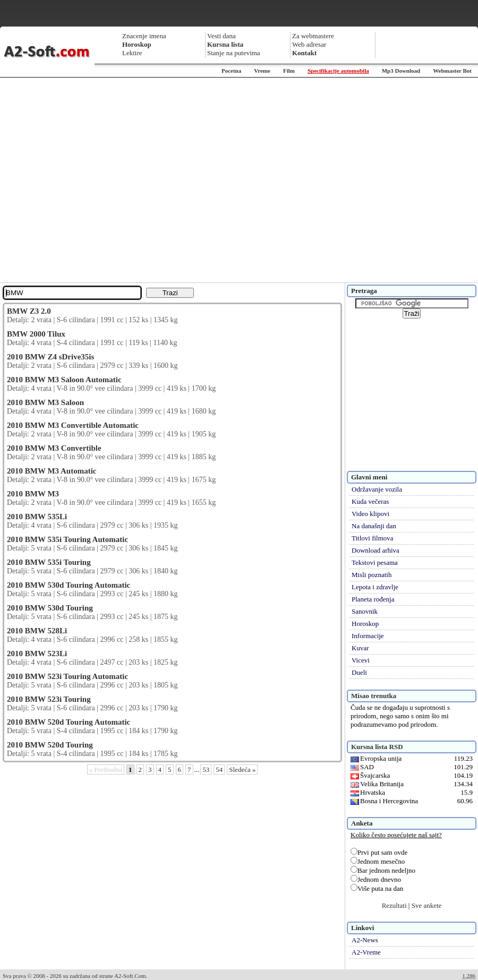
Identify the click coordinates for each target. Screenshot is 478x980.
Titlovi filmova (373, 538)
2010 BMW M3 (33, 494)
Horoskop (365, 624)
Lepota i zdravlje (375, 587)
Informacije (368, 636)
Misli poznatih (372, 575)
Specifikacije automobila (338, 71)
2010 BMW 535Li (37, 517)
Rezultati (394, 905)
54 (219, 770)
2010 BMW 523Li (37, 654)
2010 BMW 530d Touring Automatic (69, 585)
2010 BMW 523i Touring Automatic (67, 676)
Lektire (132, 53)
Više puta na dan (377, 888)
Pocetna (231, 71)
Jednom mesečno (378, 861)
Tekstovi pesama (375, 562)
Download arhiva (375, 550)
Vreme (262, 71)
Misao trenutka (374, 696)
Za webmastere (313, 36)
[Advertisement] (100, 180)
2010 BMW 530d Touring (50, 608)
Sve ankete (427, 905)
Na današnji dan (374, 526)
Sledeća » (242, 770)
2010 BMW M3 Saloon (45, 402)
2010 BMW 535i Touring (49, 562)
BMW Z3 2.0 (29, 311)
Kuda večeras (370, 501)
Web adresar (309, 44)
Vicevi (361, 660)
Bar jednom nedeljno (383, 870)
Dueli (359, 672)
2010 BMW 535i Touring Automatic (67, 539)
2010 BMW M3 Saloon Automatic (64, 380)
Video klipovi (370, 514)
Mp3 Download (401, 71)
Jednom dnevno (376, 879)
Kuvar (360, 648)
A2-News (365, 940)
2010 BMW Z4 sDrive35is (50, 357)
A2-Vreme (366, 952)
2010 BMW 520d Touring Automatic (69, 722)
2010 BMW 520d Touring (50, 745)
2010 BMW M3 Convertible (54, 448)
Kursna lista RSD (377, 747)
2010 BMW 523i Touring (49, 699)
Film (289, 71)
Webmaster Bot (452, 71)
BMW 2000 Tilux (36, 334)
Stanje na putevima (234, 53)
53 (206, 770)
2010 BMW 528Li (37, 631)
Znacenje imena (144, 36)
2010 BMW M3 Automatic (52, 471)
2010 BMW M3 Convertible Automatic (73, 425)
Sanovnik (365, 611)
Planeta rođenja (373, 599)
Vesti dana (221, 36)
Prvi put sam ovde (379, 852)
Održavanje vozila (377, 489)
